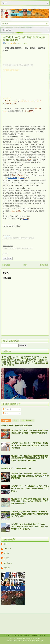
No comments (21, 43)
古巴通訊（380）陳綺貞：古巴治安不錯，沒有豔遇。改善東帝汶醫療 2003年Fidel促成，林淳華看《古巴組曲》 (30, 445)
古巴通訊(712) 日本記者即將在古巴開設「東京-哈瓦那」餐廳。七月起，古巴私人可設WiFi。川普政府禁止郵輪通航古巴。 (30, 501)
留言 (6, 413)
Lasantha (38, 639)
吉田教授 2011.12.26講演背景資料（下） (16, 469)
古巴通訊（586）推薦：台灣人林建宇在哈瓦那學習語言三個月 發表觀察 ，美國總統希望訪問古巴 (29, 432)
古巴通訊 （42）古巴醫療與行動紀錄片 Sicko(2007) (24, 38)
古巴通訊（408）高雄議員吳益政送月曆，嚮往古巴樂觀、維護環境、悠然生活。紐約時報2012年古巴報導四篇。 (30, 476)
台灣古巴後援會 (24, 635)
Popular (6, 421)
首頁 (25, 265)
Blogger (43, 635)
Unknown (7, 549)
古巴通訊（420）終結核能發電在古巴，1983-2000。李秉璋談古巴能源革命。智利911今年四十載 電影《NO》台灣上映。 (30, 527)
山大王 (6, 558)
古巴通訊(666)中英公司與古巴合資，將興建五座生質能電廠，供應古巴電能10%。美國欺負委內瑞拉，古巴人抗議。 (30, 514)
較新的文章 (6, 265)
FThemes (19, 639)
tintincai (7, 568)
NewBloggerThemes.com (35, 641)
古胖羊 (6, 553)
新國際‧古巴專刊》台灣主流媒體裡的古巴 (17, 426)
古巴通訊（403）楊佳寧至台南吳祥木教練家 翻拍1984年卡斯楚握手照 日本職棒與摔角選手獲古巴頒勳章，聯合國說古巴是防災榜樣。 (25, 361)
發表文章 (7, 409)
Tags (16, 421)
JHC (5, 544)
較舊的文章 (44, 265)
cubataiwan (8, 563)
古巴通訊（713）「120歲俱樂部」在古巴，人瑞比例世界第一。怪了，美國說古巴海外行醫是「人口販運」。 (30, 489)
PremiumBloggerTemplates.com (17, 641)
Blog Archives (27, 421)
